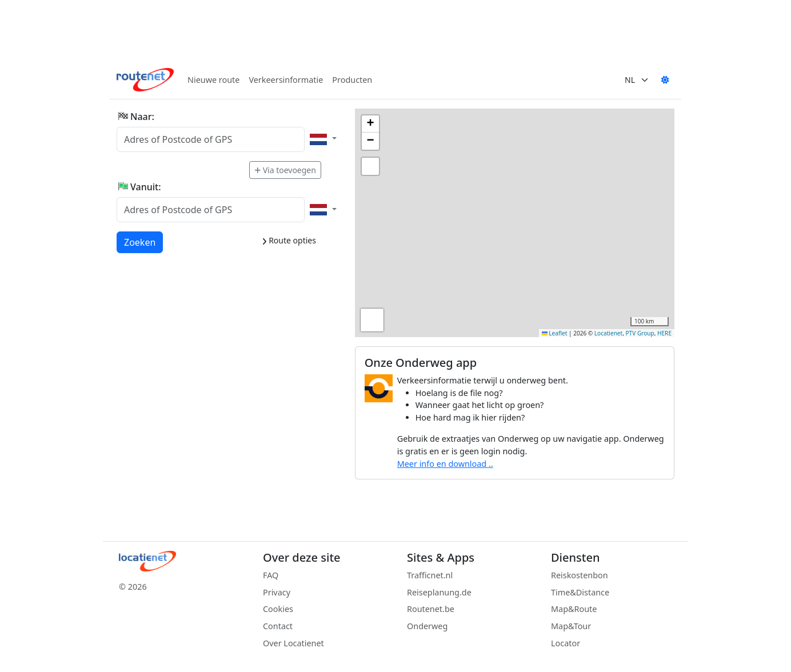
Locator (566, 643)
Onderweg (427, 626)
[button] (370, 124)
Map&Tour (571, 626)
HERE (664, 333)
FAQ (271, 575)
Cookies (278, 609)
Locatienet (608, 333)
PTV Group (640, 333)
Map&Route (574, 609)
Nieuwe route (213, 80)
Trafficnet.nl (430, 575)
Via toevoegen (285, 170)
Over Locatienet (293, 643)
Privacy (277, 592)
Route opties (289, 240)
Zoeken (140, 242)
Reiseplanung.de (439, 592)
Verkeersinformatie (286, 80)
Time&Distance (580, 592)
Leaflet (555, 333)
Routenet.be (431, 609)
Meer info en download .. (445, 464)
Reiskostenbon (580, 575)
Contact (278, 626)
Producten (352, 80)
